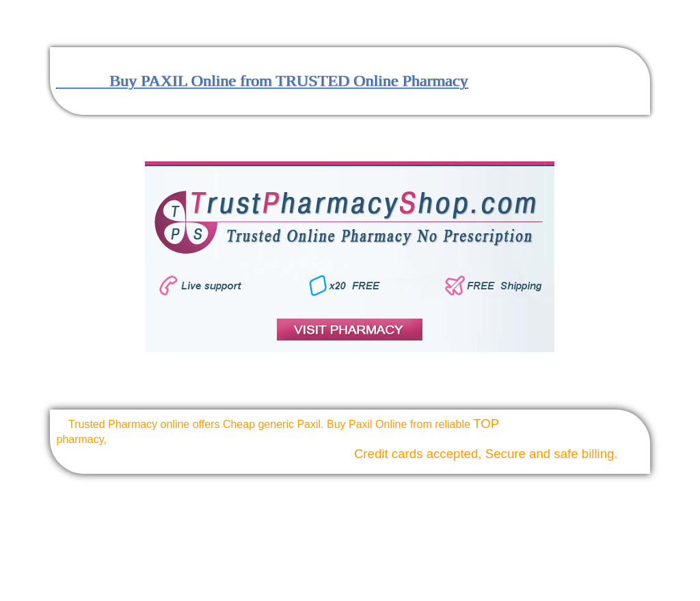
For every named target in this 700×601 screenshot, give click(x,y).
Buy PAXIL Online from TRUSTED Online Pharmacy (262, 81)
